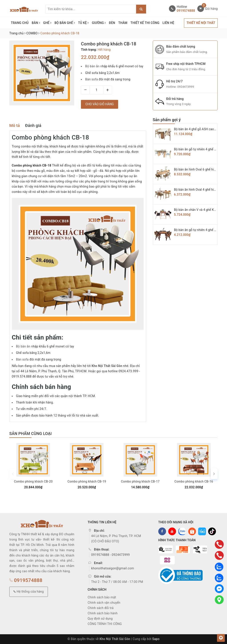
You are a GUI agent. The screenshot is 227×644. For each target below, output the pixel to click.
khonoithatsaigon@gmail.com (113, 568)
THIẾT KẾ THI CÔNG (145, 23)
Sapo (156, 639)
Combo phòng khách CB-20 (33, 481)
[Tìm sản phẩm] (91, 9)
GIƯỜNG (99, 23)
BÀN (36, 23)
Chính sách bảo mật (102, 597)
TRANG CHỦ (20, 23)
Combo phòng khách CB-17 (140, 481)
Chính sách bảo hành (103, 613)
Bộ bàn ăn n (94, 66)
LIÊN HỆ (168, 23)
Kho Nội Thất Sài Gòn (107, 366)
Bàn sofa (92, 79)
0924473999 (186, 87)
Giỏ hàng (211, 9)
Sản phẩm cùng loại (30, 434)
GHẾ (47, 23)
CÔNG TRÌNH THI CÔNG (105, 624)
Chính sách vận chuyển (104, 603)
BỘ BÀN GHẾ (65, 23)
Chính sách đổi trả (101, 608)
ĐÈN (112, 23)
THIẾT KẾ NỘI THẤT (201, 23)
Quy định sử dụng (100, 619)
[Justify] (141, 9)
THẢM (123, 23)
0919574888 (186, 11)
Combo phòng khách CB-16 (194, 481)
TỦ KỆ (83, 23)
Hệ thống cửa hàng (29, 592)
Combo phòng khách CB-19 (87, 481)
